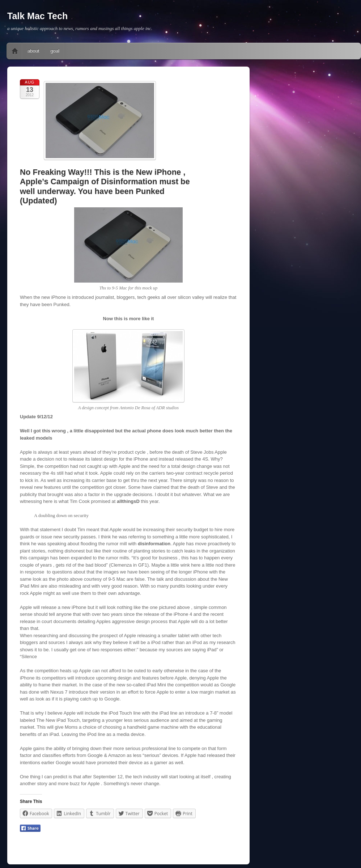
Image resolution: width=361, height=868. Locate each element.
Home (15, 51)
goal (55, 51)
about (33, 51)
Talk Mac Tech (37, 16)
